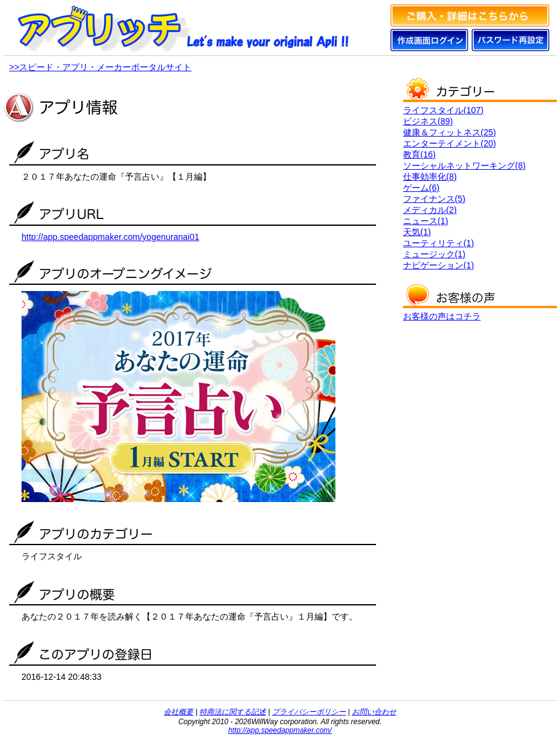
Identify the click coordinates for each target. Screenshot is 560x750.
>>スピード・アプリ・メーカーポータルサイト (100, 67)
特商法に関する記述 (233, 712)
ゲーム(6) (421, 188)
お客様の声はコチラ (442, 316)
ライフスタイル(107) (443, 110)
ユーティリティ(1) (438, 243)
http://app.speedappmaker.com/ (280, 730)
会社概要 (178, 712)
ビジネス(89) (428, 121)
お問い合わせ (374, 712)
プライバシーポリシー (309, 712)
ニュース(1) (426, 221)
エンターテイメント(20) (450, 143)
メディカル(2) (430, 210)
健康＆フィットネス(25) (450, 132)
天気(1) (417, 232)
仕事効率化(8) (430, 177)
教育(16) (419, 154)
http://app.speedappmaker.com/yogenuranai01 (110, 237)
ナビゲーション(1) (438, 265)
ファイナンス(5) (434, 199)
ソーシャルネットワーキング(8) (464, 166)
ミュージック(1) (434, 254)
